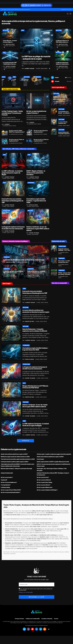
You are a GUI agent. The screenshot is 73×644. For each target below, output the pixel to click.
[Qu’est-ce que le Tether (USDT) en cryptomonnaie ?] (5, 132)
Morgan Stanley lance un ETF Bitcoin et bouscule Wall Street (35, 387)
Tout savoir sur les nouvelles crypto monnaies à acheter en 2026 (18, 459)
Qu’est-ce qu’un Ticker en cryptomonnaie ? (41, 140)
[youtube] (61, 81)
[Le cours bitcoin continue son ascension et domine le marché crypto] (54, 122)
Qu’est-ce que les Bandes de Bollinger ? (47, 490)
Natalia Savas (33, 205)
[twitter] (61, 78)
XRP (23, 30)
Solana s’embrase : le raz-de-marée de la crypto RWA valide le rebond (38, 229)
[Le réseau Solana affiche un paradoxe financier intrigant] (10, 79)
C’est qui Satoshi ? (6, 485)
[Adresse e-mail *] (37, 584)
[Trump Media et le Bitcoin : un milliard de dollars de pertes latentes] (54, 111)
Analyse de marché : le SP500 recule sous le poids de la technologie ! (36, 273)
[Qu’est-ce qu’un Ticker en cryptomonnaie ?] (29, 141)
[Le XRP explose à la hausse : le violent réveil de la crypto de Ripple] (11, 428)
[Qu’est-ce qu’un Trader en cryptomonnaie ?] (5, 141)
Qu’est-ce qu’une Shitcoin (44, 480)
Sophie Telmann (11, 66)
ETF (24, 383)
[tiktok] (49, 629)
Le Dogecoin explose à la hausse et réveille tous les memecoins (13, 228)
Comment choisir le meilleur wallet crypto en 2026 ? (15, 462)
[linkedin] (37, 629)
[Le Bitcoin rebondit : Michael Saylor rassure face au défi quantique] (34, 79)
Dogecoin (6, 211)
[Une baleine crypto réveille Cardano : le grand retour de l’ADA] (38, 189)
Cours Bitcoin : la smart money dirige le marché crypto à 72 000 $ (10, 43)
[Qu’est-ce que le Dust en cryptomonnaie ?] (29, 132)
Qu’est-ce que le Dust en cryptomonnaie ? (41, 131)
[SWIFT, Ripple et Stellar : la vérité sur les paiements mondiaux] (38, 161)
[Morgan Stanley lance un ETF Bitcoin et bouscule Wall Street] (11, 390)
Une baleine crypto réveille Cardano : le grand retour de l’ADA (36, 201)
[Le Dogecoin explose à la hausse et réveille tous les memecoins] (13, 217)
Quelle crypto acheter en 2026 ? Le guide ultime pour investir (53, 462)
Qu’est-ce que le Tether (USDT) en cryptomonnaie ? (17, 131)
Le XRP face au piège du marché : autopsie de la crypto (36, 58)
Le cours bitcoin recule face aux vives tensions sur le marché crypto (60, 98)
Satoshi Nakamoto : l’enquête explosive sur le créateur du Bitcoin (64, 134)
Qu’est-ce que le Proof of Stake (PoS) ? (11, 490)
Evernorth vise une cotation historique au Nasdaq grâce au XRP (12, 201)
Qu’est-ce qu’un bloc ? (7, 477)
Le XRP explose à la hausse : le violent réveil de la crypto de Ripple (36, 425)
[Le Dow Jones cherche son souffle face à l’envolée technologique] (46, 79)
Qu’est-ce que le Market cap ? (45, 487)
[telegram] (41, 629)
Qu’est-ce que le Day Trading (44, 482)
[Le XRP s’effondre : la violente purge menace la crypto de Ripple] (13, 161)
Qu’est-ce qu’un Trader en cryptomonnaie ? (16, 140)
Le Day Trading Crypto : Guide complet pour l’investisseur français (12, 113)
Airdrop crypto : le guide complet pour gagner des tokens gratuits (54, 454)
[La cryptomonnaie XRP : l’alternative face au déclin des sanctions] (10, 56)
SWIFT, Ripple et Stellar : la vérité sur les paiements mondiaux (36, 173)
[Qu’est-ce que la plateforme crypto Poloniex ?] (38, 101)
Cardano (31, 183)
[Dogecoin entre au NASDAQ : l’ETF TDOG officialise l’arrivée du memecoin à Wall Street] (54, 248)
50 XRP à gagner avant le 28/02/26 (36, 5)
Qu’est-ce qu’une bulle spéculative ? (11, 492)
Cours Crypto (40, 459)
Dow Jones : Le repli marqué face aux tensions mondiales (64, 262)
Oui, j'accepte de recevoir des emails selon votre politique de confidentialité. (36, 589)
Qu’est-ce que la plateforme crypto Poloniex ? (36, 112)
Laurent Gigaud (29, 69)
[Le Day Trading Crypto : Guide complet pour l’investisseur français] (13, 101)
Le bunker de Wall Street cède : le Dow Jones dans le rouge (24, 260)
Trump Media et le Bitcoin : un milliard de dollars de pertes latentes (65, 114)
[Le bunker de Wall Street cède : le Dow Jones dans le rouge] (26, 255)
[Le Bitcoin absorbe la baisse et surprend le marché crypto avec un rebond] (63, 56)
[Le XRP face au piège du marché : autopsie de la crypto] (37, 41)
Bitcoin (6, 30)
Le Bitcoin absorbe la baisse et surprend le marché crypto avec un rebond (63, 65)
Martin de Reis (10, 44)
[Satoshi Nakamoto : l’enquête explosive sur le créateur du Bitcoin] (54, 132)
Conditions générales (47, 619)
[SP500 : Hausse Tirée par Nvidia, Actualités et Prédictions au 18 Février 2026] (54, 272)
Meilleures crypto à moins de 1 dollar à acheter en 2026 (15, 457)
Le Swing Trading (5, 487)
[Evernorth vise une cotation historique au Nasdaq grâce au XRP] (13, 189)
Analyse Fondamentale (7, 473)
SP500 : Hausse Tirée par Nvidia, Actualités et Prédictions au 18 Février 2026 (64, 275)
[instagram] (28, 629)
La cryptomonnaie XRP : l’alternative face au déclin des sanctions (10, 64)
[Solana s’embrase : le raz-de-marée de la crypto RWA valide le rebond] (38, 217)
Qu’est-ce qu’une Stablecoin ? (9, 482)
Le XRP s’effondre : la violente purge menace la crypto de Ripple (12, 173)
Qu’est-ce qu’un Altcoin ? (44, 485)
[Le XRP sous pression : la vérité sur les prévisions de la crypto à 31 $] (22, 79)
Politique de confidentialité (26, 592)
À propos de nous (19, 619)
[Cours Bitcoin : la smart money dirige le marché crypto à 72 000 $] (10, 34)
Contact (56, 619)
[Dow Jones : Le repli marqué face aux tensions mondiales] (54, 260)
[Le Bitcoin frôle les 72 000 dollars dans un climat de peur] (63, 34)
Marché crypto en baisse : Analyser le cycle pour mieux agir (16, 469)
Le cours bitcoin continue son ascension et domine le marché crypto (64, 124)
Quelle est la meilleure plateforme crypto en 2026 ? (14, 454)
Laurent (7, 124)
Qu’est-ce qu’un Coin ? (43, 477)
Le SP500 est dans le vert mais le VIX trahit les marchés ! (13, 272)
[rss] (45, 629)
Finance (38, 77)
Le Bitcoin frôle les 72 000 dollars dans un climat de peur (62, 42)
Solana (30, 211)
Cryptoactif (4, 480)
